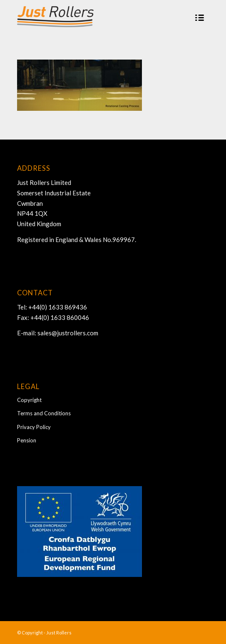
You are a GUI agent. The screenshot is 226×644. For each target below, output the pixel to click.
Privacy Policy (34, 427)
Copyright (29, 400)
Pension (27, 440)
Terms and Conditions (44, 413)
